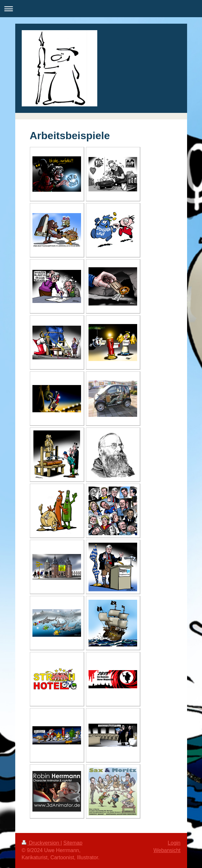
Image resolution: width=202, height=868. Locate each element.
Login (174, 843)
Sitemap (73, 843)
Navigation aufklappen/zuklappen (101, 9)
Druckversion (41, 843)
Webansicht (167, 850)
